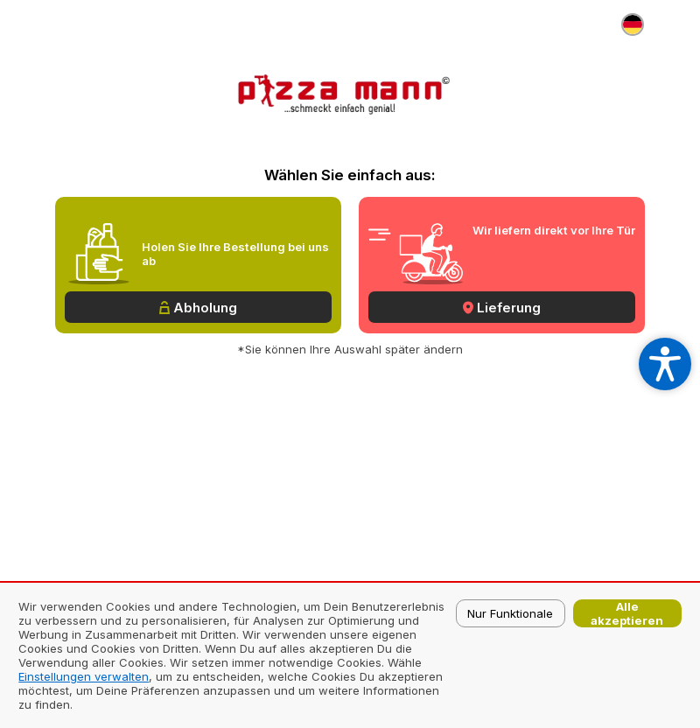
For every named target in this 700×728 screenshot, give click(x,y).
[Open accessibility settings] (665, 364)
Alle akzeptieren (627, 613)
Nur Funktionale (510, 613)
